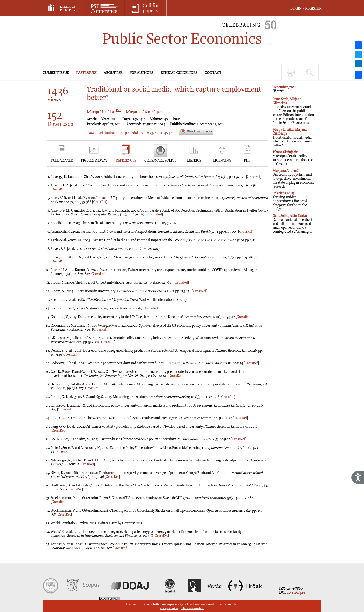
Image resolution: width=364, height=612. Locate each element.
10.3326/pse (296, 593)
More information (193, 608)
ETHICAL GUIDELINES (179, 73)
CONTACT (213, 73)
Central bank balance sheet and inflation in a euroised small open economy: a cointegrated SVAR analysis (292, 224)
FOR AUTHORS (141, 73)
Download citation (101, 133)
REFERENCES (126, 160)
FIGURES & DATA (94, 160)
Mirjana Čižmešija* (144, 112)
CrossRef (254, 177)
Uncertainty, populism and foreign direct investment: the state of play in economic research (293, 179)
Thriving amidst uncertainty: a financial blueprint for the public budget (290, 201)
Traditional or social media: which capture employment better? (293, 137)
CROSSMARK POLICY (160, 160)
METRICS (194, 160)
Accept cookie (169, 608)
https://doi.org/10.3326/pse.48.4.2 (147, 133)
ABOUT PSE (113, 73)
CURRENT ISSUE (56, 73)
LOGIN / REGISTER (306, 8)
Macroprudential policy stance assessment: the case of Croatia (293, 158)
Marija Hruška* (104, 112)
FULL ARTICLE (62, 160)
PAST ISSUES (86, 73)
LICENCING (222, 160)
